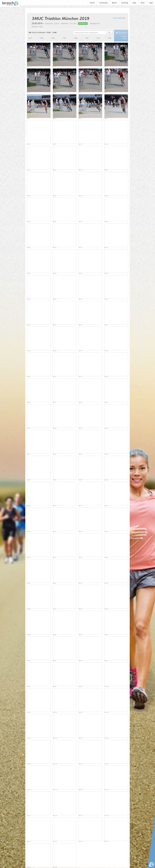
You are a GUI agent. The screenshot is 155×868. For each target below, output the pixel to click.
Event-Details (119, 18)
